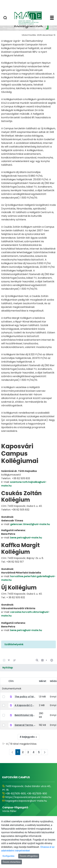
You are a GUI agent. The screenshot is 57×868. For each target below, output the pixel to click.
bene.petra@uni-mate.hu (26, 538)
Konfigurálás (9, 856)
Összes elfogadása (29, 856)
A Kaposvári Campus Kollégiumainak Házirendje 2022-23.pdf (25, 705)
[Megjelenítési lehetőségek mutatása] (44, 660)
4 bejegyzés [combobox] (29, 737)
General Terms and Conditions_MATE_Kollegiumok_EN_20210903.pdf (25, 725)
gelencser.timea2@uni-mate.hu (30, 524)
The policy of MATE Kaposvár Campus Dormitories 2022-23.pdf (25, 697)
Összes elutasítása (12, 862)
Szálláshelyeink (14, 644)
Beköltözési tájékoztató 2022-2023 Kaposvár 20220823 (25, 715)
